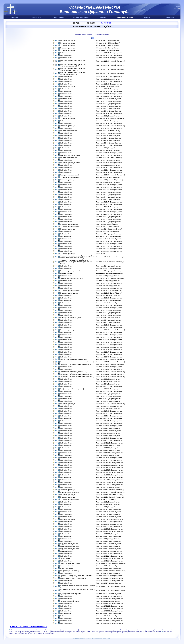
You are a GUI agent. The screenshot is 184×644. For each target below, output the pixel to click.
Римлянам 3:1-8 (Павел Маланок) (108, 131)
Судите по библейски (68, 566)
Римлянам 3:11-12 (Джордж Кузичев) (109, 153)
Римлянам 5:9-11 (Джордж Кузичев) (109, 239)
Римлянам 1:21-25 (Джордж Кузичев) (109, 94)
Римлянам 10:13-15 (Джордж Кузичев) (110, 448)
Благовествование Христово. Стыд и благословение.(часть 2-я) (73, 65)
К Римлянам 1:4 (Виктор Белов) (107, 48)
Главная (15, 17)
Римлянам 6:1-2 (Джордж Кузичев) (108, 266)
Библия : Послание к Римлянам (25, 627)
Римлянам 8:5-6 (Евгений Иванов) (108, 318)
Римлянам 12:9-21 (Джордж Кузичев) (109, 522)
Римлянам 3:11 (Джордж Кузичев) (108, 150)
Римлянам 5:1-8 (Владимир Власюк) (109, 229)
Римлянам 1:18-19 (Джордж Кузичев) (109, 89)
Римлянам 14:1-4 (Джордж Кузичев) (109, 566)
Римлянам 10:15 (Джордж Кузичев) (109, 450)
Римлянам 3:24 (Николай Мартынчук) (109, 180)
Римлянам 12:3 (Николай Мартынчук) (109, 519)
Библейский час (66, 53)
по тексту (106, 23)
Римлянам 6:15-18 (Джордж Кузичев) (109, 288)
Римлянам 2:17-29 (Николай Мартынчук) (111, 118)
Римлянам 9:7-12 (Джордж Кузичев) (109, 401)
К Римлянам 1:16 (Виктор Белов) (108, 86)
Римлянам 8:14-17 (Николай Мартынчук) (111, 330)
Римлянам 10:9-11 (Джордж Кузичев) (109, 441)
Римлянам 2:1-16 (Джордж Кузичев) (109, 99)
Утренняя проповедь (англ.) (70, 224)
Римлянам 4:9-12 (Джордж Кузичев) (109, 200)
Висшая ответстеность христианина (73, 578)
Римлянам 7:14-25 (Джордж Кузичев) (109, 305)
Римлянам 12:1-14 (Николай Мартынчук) (111, 492)
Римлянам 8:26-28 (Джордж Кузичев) (109, 350)
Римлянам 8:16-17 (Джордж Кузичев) (109, 337)
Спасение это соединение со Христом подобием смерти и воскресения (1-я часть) (78, 257)
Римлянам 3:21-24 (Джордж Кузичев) (109, 170)
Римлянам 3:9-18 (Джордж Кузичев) (109, 143)
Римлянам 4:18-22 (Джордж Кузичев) (109, 209)
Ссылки (147, 17)
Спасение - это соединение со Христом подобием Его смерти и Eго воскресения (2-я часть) (76, 262)
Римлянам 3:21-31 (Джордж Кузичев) (109, 168)
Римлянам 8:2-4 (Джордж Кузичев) (108, 315)
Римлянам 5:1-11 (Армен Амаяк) (108, 227)
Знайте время (65, 558)
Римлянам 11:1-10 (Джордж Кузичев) (109, 458)
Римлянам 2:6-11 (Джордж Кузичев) (109, 111)
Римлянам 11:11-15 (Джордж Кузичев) (110, 463)
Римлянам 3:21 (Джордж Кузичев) (108, 165)
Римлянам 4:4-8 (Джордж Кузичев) (108, 197)
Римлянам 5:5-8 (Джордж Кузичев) (108, 236)
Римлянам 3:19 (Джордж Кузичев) (108, 160)
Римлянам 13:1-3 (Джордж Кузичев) (109, 541)
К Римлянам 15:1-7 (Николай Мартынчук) (111, 586)
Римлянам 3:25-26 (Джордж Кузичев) (109, 185)
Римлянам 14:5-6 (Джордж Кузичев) (109, 573)
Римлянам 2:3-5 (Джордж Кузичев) (108, 104)
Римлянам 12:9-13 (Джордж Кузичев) (109, 527)
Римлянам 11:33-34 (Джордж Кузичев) (110, 482)
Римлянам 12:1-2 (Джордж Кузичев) (109, 509)
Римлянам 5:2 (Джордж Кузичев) (108, 231)
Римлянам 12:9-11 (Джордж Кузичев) (109, 524)
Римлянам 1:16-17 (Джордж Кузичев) (109, 77)
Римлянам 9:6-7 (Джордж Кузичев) (108, 399)
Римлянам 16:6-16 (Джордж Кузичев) (109, 618)
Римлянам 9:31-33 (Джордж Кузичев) (109, 426)
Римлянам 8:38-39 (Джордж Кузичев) (109, 391)
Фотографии (59, 17)
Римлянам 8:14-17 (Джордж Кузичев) (109, 332)
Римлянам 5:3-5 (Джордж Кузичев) (108, 234)
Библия (103, 17)
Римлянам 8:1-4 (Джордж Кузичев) (108, 310)
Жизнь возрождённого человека (72, 278)
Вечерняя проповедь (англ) (70, 155)
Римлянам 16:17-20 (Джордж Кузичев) (110, 621)
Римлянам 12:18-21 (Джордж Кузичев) (110, 534)
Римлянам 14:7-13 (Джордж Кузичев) (109, 576)
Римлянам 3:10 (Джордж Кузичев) (108, 148)
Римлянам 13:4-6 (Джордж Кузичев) (109, 546)
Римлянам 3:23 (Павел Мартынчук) (109, 177)
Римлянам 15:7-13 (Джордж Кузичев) (109, 596)
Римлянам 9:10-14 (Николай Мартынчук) (111, 404)
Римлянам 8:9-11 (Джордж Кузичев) (109, 323)
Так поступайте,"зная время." (71, 563)
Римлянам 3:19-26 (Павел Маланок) (109, 158)
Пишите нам (169, 17)
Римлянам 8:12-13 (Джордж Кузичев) (109, 325)
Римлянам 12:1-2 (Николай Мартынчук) (110, 490)
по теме (91, 23)
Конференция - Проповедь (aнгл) (72, 389)
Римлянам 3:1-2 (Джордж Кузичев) (108, 133)
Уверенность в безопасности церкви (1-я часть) (77, 362)
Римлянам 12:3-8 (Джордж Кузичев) (109, 512)
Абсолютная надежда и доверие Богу (74, 359)
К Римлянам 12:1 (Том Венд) (106, 500)
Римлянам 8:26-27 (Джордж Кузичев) (109, 352)
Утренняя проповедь (68, 45)
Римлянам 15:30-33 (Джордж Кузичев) (110, 611)
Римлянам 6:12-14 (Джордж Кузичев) (109, 283)
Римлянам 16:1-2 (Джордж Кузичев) (109, 613)
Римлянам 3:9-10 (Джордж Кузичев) (109, 136)
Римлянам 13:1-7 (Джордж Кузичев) (109, 536)
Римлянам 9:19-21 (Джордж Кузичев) (109, 413)
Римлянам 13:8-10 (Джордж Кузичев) (109, 551)
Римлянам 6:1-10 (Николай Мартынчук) (110, 257)
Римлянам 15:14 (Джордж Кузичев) (109, 601)
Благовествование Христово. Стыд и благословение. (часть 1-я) (73, 61)
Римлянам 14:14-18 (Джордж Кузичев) (110, 578)
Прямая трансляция (81, 17)
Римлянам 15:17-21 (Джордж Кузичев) (110, 604)
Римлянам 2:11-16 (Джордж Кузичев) (109, 113)
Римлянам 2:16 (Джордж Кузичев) (108, 116)
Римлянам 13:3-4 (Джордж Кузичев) (109, 544)
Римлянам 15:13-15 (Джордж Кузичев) (110, 599)
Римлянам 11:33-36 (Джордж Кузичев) (110, 480)
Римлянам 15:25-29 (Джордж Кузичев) (110, 608)
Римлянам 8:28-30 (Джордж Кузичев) (109, 357)
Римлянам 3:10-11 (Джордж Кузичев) (109, 145)
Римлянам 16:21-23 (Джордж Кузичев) (110, 623)
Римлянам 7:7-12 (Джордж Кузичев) (109, 303)
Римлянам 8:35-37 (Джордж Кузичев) (109, 386)
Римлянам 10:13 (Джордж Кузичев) (109, 445)
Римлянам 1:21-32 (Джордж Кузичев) (109, 96)
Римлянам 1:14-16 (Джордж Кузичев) (109, 58)
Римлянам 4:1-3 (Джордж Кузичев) (108, 192)
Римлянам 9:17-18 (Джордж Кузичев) (109, 411)
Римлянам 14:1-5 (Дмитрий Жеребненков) (111, 571)
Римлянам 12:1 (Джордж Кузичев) (108, 502)
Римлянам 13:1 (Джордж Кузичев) (108, 539)
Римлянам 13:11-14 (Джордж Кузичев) (110, 556)
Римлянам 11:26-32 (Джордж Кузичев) (110, 477)
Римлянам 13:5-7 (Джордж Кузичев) (109, 549)
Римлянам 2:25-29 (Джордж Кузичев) (109, 128)
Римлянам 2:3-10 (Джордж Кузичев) (109, 106)
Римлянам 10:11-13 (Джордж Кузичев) (110, 443)
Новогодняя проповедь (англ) (71, 318)
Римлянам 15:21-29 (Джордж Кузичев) (110, 606)
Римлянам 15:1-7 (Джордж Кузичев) (109, 583)
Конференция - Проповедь (70, 571)
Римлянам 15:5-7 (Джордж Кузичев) (109, 594)
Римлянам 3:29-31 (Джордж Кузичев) (109, 190)
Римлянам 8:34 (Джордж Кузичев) (108, 382)
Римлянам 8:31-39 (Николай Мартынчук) (111, 362)
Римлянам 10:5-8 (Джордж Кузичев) (109, 436)
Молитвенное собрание (69, 131)
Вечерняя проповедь (68, 41)
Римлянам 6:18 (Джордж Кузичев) (108, 295)
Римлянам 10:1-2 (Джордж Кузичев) (109, 428)
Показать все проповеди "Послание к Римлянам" (92, 34)
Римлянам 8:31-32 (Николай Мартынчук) (111, 359)
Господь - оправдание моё (70, 175)
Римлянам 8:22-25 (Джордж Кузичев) (109, 347)
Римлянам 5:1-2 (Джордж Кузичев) (108, 217)
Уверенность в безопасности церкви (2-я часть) (77, 364)
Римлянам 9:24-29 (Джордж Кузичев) (109, 418)
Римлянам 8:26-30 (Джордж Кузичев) (109, 354)
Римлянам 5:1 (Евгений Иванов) (108, 224)
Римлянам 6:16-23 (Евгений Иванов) (109, 291)
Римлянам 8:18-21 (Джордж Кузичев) (109, 345)
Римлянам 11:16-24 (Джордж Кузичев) (110, 468)
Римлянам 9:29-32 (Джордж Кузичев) (109, 423)
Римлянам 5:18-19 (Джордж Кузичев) (109, 246)
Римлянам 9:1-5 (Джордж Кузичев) (108, 394)
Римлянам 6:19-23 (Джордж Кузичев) (109, 298)
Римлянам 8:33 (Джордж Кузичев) (108, 379)
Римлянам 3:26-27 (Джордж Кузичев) (109, 187)
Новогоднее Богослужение (70, 492)
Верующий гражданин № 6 (70, 549)
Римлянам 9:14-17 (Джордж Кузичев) (109, 406)
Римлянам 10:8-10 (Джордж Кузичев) (109, 438)
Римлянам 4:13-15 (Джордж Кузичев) (109, 207)
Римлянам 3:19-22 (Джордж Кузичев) (109, 155)
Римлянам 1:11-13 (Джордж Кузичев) (109, 53)
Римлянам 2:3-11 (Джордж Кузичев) (109, 109)
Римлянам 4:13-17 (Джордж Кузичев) (109, 202)
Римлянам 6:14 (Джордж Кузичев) (108, 286)
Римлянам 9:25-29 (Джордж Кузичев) (109, 421)
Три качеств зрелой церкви (70, 601)
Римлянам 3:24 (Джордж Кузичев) (108, 182)
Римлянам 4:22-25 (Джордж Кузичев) (109, 214)
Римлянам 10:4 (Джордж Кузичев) (108, 433)
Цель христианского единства (71, 594)
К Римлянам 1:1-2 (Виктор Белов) (108, 41)
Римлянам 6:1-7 (102, 254)
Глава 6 (44, 627)
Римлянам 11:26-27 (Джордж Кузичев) (110, 472)
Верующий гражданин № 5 (70, 546)
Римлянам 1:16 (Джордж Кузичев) (108, 79)
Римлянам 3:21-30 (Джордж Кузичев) (109, 163)
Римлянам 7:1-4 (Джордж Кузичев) (108, 300)
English (177, 7)
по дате (77, 23)
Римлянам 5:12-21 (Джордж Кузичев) (109, 244)
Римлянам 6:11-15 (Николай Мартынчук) (111, 278)
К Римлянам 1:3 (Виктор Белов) (107, 45)
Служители (37, 17)
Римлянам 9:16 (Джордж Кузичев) (108, 409)
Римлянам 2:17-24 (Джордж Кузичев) (109, 121)
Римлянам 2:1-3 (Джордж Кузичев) (108, 101)
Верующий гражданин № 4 (70, 544)
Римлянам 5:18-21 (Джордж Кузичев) (109, 249)
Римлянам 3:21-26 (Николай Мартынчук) (111, 175)
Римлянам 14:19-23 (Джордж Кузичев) (110, 581)
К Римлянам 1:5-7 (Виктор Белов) (108, 50)
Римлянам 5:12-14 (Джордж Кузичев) (109, 241)
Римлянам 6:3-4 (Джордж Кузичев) (108, 268)
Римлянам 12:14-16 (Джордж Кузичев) (110, 529)
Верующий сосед (66, 551)
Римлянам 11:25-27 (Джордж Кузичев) (110, 470)
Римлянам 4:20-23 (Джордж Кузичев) (109, 212)
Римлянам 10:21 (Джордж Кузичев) (109, 455)
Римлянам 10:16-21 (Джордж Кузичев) (110, 453)
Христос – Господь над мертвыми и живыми (76, 576)
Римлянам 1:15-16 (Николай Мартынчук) (111, 61)
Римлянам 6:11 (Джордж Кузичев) (108, 276)
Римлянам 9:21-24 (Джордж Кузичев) (109, 416)
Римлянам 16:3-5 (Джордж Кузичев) (109, 616)
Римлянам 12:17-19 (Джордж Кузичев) (110, 531)
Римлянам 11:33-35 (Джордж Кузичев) (110, 485)
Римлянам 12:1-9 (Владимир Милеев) (110, 495)
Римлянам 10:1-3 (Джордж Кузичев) (109, 431)
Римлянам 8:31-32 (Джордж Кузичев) (109, 367)
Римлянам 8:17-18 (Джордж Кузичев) (109, 340)
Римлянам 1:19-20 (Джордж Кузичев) (109, 91)
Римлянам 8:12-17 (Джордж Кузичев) (109, 327)
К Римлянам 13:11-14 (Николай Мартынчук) (112, 563)
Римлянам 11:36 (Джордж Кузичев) (109, 487)
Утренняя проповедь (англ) (70, 177)
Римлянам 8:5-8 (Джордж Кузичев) (108, 320)
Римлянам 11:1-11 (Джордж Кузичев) (109, 460)
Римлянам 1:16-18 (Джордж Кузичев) (109, 84)
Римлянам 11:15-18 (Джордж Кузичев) (110, 465)
